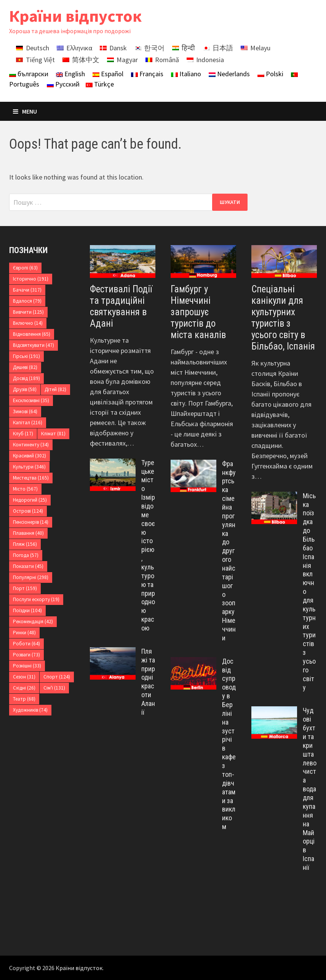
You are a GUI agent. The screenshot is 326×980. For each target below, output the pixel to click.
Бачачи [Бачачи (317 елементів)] (27, 290)
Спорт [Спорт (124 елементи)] (57, 677)
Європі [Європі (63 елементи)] (25, 268)
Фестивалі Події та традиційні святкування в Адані (121, 306)
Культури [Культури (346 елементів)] (29, 467)
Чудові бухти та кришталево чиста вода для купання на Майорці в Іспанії (310, 789)
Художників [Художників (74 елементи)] (30, 710)
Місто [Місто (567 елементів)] (25, 489)
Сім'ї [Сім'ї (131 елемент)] (54, 688)
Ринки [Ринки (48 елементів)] (24, 633)
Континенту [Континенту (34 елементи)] (31, 445)
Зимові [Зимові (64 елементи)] (25, 411)
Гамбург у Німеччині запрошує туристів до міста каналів (198, 312)
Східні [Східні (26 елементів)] (24, 688)
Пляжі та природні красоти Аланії (148, 682)
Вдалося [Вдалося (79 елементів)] (27, 301)
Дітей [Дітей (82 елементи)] (55, 389)
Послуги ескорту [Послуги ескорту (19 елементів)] (36, 599)
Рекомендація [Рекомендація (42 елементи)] (33, 622)
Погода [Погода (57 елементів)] (26, 555)
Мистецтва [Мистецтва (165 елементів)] (31, 478)
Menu (25, 111)
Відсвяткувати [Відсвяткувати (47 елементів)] (34, 345)
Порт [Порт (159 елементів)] (25, 588)
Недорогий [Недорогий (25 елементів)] (30, 500)
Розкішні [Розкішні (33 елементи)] (27, 666)
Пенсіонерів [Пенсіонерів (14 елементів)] (31, 522)
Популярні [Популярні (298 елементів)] (31, 577)
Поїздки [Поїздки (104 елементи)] (27, 610)
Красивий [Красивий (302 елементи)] (30, 456)
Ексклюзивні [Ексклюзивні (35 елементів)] (31, 400)
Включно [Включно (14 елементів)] (28, 323)
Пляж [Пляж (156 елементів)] (25, 544)
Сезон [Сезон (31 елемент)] (24, 677)
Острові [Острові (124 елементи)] (28, 511)
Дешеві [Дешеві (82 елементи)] (25, 367)
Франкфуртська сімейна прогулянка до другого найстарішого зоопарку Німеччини (229, 551)
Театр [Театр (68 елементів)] (24, 699)
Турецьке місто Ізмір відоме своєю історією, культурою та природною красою (148, 545)
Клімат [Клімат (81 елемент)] (53, 434)
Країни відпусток (75, 16)
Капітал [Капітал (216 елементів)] (28, 423)
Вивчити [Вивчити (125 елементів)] (28, 312)
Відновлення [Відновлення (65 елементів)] (32, 334)
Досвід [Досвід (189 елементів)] (26, 378)
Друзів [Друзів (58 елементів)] (25, 389)
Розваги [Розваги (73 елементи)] (26, 655)
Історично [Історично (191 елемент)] (31, 279)
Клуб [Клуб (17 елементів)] (23, 434)
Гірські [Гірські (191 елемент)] (26, 356)
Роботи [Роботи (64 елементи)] (26, 644)
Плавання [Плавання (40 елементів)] (28, 533)
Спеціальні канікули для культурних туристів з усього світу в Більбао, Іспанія (283, 318)
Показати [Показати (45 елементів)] (28, 566)
